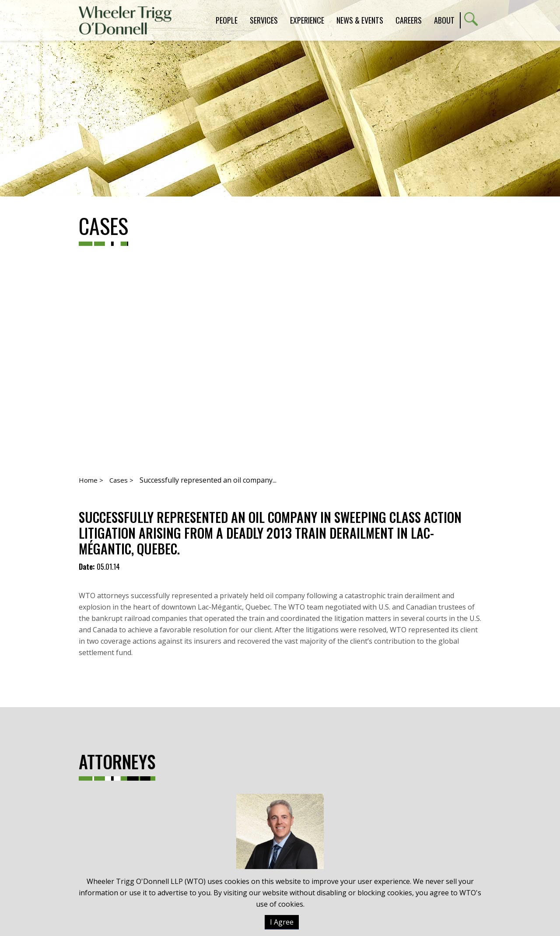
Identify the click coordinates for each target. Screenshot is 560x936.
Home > (91, 480)
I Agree (282, 922)
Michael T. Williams (280, 855)
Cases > (121, 480)
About (444, 20)
